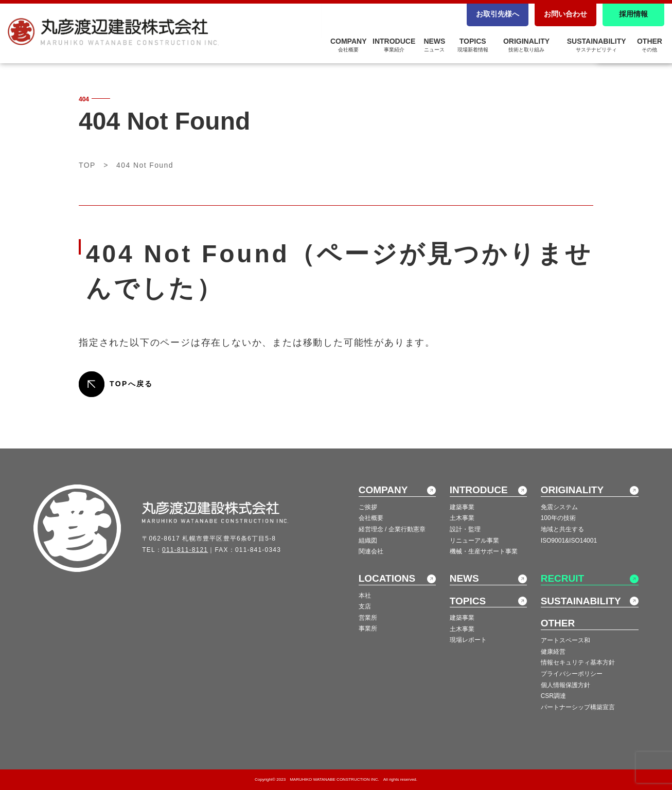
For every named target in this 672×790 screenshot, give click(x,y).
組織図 (368, 541)
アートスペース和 (565, 640)
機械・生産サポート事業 (484, 551)
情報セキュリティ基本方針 (578, 662)
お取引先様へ (498, 14)
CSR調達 (553, 696)
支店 (365, 606)
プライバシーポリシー (572, 674)
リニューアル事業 (474, 541)
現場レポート (468, 640)
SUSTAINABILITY (597, 45)
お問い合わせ (565, 14)
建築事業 (462, 507)
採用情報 (633, 14)
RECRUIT (562, 578)
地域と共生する (562, 529)
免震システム (559, 507)
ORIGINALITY (526, 45)
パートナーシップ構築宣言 (578, 707)
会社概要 (371, 518)
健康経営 (553, 652)
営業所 (368, 618)
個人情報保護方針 (565, 685)
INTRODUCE (394, 45)
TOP (87, 165)
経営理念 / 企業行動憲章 (392, 529)
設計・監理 (465, 529)
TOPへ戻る (131, 384)
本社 (365, 596)
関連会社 (371, 551)
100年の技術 (558, 518)
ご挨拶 (368, 507)
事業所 (368, 629)
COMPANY (349, 45)
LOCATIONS (387, 578)
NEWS (434, 45)
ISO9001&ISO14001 (569, 541)
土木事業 (462, 518)
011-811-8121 (185, 550)
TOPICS (473, 45)
